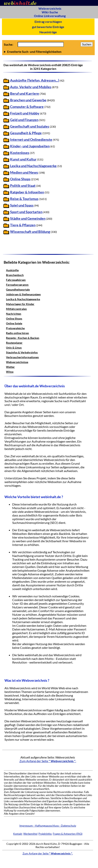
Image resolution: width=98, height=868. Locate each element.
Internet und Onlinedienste (31, 140)
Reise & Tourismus (24, 199)
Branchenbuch (15, 275)
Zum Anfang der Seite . (48, 761)
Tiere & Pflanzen (23, 225)
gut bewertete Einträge (48, 27)
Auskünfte (12, 270)
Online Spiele (14, 323)
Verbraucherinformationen (22, 357)
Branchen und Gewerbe (28, 100)
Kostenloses (20, 153)
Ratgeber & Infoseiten (27, 192)
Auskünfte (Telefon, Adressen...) (35, 80)
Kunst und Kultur (23, 159)
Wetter (10, 367)
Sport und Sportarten (26, 212)
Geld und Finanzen (24, 120)
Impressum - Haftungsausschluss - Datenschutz (48, 826)
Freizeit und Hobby (25, 113)
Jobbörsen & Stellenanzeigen (23, 294)
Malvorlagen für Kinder (20, 304)
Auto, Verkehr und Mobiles (31, 87)
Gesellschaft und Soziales (30, 126)
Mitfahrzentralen (16, 309)
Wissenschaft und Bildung (30, 232)
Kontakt (18, 834)
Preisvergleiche (15, 328)
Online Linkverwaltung (50, 16)
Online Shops (20, 179)
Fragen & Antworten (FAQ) (68, 834)
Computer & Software (27, 107)
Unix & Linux (14, 348)
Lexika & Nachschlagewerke (23, 299)
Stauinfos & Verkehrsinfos (22, 352)
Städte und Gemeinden (28, 218)
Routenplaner (14, 343)
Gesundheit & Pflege (26, 133)
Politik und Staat (23, 186)
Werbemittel (30, 834)
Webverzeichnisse (17, 362)
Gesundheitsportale (18, 289)
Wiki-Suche (50, 12)
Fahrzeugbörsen (16, 280)
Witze (10, 372)
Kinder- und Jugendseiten (30, 146)
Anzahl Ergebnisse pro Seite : (48, 52)
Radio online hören (17, 333)
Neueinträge (48, 32)
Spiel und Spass (22, 205)
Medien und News (24, 172)
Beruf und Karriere (25, 94)
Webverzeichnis (50, 8)
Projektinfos (45, 834)
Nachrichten (14, 314)
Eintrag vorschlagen (48, 22)
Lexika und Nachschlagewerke (33, 166)
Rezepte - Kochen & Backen (23, 338)
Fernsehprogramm (17, 285)
